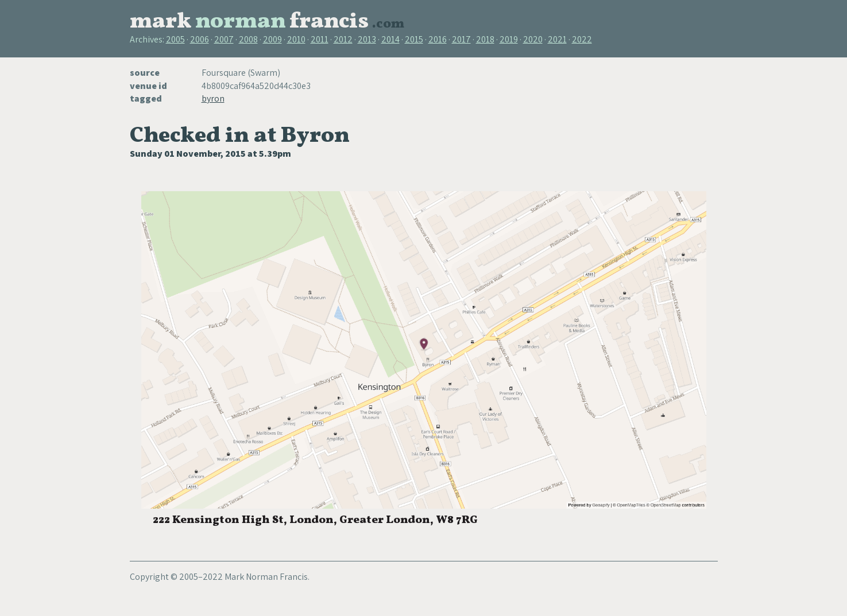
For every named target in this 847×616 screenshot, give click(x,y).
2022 (582, 39)
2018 (485, 39)
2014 (390, 39)
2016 (438, 39)
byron (213, 98)
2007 (224, 39)
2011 (320, 39)
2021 (557, 39)
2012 (343, 39)
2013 (367, 39)
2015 (414, 39)
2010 (296, 39)
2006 (200, 39)
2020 (533, 39)
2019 (509, 39)
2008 (248, 39)
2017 (461, 39)
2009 (272, 39)
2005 (175, 39)
